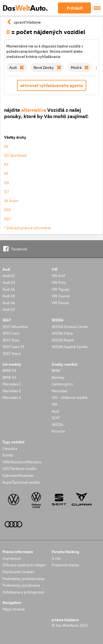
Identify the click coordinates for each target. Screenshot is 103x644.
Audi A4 (9, 289)
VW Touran (61, 296)
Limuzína (10, 448)
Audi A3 (9, 282)
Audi (55, 411)
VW (55, 404)
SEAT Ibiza (11, 340)
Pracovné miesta (65, 565)
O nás (56, 558)
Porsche (58, 431)
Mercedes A (12, 397)
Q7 (7, 191)
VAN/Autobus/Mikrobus (22, 462)
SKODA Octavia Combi (70, 327)
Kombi (8, 455)
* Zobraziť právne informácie (27, 228)
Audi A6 (9, 303)
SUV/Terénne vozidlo (20, 468)
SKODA (57, 425)
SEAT (56, 418)
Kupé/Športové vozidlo (21, 482)
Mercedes (59, 391)
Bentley (58, 377)
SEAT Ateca (12, 353)
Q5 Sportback (15, 155)
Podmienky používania (21, 585)
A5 (6, 173)
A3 (6, 164)
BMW (56, 370)
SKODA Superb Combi (69, 347)
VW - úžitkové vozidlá (69, 397)
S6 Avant (11, 201)
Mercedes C (12, 384)
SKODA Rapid (63, 340)
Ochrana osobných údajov (24, 565)
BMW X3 (9, 370)
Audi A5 (9, 296)
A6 (6, 146)
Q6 (7, 182)
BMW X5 (9, 377)
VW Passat (60, 303)
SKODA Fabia (62, 333)
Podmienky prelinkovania (23, 579)
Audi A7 (9, 309)
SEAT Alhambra (15, 327)
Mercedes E (12, 391)
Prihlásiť (75, 8)
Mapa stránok (14, 609)
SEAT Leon (11, 333)
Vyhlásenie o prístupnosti (23, 592)
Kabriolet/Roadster (18, 475)
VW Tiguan (61, 289)
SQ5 (8, 210)
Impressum (12, 558)
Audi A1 (9, 275)
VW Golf (59, 275)
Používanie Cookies (18, 572)
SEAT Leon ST (13, 347)
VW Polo (59, 282)
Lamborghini (62, 384)
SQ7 (8, 219)
